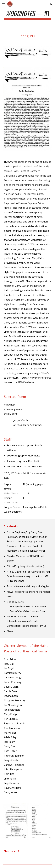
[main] (28, 15)
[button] (4, 4)
